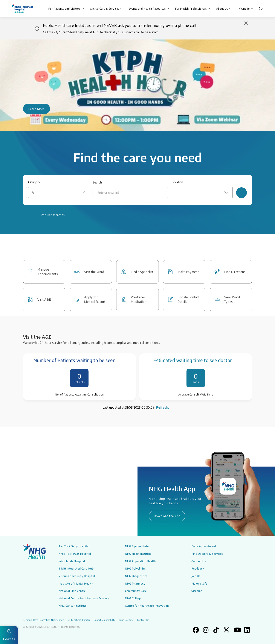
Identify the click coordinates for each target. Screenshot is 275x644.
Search (97, 182)
